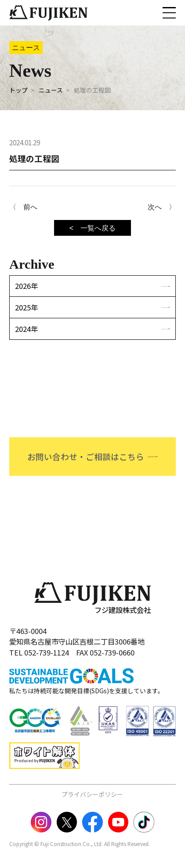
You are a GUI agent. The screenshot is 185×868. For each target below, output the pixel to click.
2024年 (26, 329)
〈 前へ (23, 207)
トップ (18, 90)
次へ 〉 (162, 207)
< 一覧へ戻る (93, 228)
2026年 (26, 286)
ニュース (51, 90)
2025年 (26, 307)
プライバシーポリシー (92, 794)
